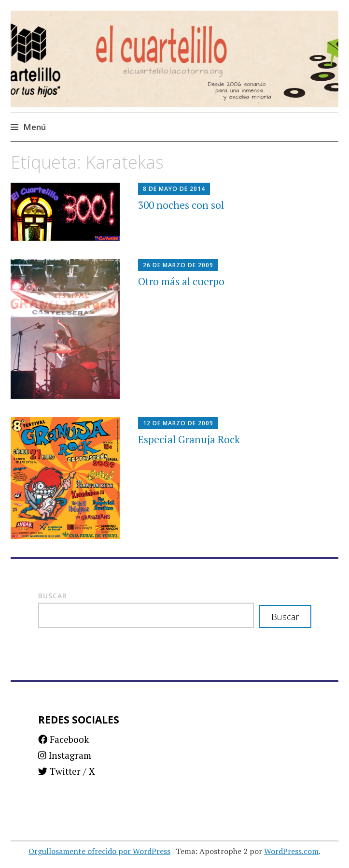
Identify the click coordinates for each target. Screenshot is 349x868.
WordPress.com (291, 851)
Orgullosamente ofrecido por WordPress (99, 851)
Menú (35, 127)
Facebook (63, 739)
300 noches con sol (181, 205)
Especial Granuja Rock (189, 439)
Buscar (53, 596)
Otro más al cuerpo (181, 281)
